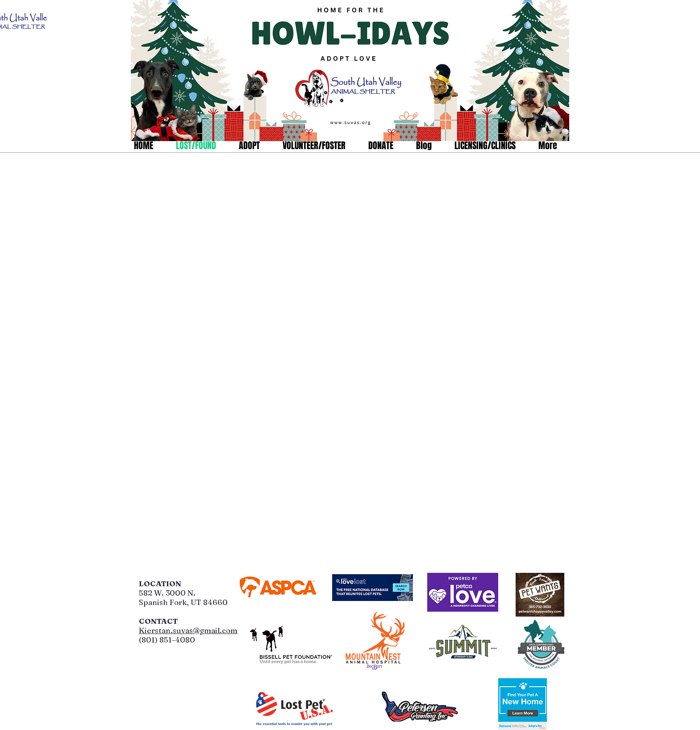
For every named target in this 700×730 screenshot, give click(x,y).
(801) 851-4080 (167, 640)
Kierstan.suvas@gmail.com (188, 630)
